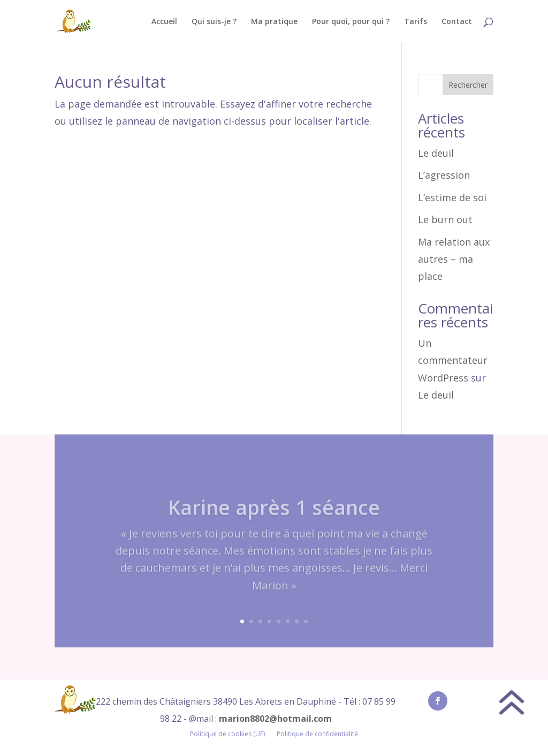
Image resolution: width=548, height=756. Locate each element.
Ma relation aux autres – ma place (454, 259)
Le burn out (445, 219)
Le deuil (436, 153)
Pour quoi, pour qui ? (351, 22)
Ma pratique (274, 22)
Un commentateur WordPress (453, 360)
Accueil (164, 22)
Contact (457, 22)
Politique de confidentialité (317, 734)
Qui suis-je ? (214, 22)
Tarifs (416, 22)
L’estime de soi (452, 197)
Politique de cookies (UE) (227, 734)
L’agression (444, 175)
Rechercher (468, 85)
